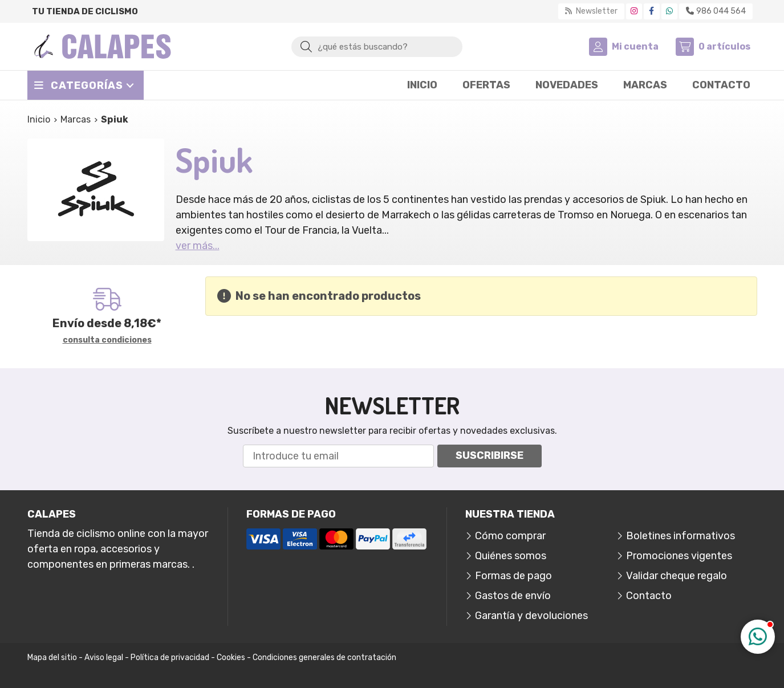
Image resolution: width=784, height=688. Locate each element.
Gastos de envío (513, 596)
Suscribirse (490, 455)
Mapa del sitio (52, 658)
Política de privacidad (170, 658)
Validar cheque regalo (677, 576)
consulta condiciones (107, 340)
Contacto (649, 596)
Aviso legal (104, 658)
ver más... (198, 246)
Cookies (231, 658)
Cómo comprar (510, 536)
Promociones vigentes (679, 556)
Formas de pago (513, 576)
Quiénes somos (511, 556)
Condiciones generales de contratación (324, 658)
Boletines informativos (681, 536)
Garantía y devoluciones (531, 616)
